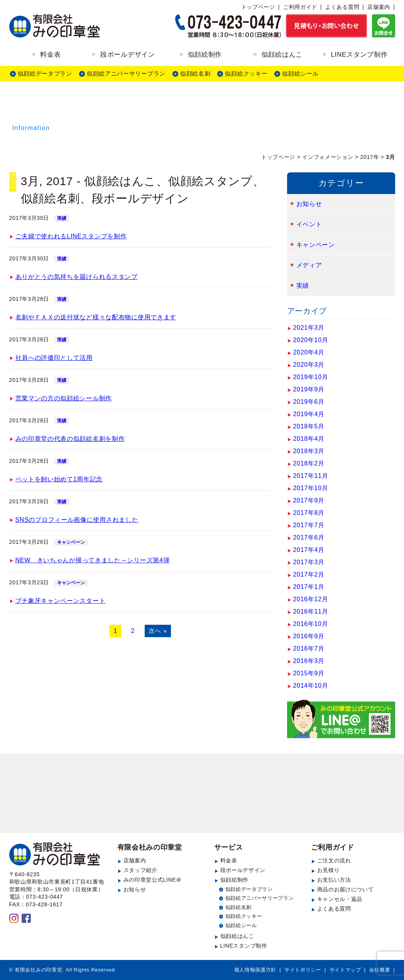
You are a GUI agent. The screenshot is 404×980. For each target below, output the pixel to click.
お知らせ (309, 204)
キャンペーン (71, 542)
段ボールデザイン (128, 55)
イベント (309, 224)
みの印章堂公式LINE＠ (153, 880)
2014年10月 (311, 686)
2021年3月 (309, 328)
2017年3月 (309, 562)
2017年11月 (311, 476)
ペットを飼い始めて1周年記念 (59, 479)
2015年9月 (309, 673)
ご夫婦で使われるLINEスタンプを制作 (71, 236)
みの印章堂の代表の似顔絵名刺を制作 (70, 439)
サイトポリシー (303, 970)
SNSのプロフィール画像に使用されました (77, 520)
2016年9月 (309, 636)
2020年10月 (311, 340)
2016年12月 (311, 599)
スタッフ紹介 (140, 870)
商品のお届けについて (346, 889)
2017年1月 (309, 587)
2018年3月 (309, 451)
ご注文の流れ (334, 860)
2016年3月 (309, 661)
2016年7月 (309, 649)
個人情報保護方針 (255, 970)
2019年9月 (309, 389)
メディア (309, 265)
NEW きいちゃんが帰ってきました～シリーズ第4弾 (93, 560)
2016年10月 (311, 624)
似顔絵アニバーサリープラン (126, 73)
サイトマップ (345, 970)
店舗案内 (379, 7)
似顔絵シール (300, 73)
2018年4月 (309, 439)
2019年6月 (309, 402)
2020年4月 (309, 352)
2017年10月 (311, 488)
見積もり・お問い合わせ (202, 795)
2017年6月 (309, 537)
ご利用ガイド (300, 7)
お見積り (329, 870)
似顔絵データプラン (45, 73)
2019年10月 (311, 377)
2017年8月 (309, 513)
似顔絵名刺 (195, 73)
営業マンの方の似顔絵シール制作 (64, 398)
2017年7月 (309, 525)
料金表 (50, 55)
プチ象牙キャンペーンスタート (61, 601)
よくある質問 (342, 7)
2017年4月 (309, 550)
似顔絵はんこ (282, 55)
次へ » (158, 631)
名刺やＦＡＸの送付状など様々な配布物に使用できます (96, 317)
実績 (62, 218)
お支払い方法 (334, 880)
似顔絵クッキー (246, 73)
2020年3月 (309, 365)
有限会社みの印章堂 (150, 847)
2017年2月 (309, 574)
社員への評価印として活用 (54, 358)
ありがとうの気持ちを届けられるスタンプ (77, 277)
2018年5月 (309, 426)
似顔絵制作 (205, 55)
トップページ (258, 7)
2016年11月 (311, 611)
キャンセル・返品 (340, 899)
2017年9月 (309, 500)
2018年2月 (309, 463)
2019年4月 (309, 414)
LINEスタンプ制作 (359, 55)
